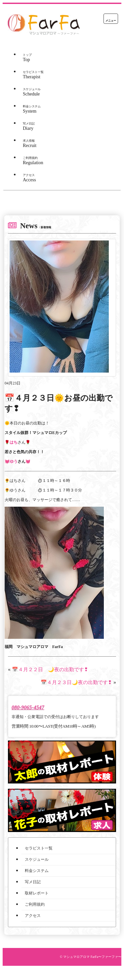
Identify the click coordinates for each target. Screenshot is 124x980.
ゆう (14, 461)
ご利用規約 (35, 904)
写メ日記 (33, 882)
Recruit (30, 144)
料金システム (37, 871)
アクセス (33, 916)
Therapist (33, 75)
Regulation (33, 161)
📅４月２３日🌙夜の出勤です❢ (76, 682)
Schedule (32, 92)
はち (14, 442)
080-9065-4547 (28, 707)
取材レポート (37, 893)
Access (29, 178)
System (32, 109)
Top (27, 58)
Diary (29, 126)
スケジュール (37, 859)
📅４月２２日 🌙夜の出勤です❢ (50, 670)
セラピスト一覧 (39, 848)
